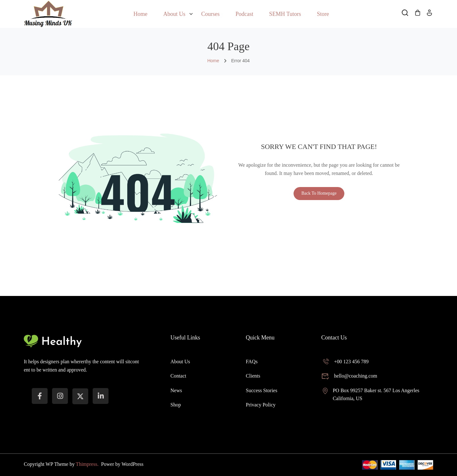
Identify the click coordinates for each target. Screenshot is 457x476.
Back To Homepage (319, 193)
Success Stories (262, 390)
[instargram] (60, 396)
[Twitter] (80, 396)
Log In (429, 15)
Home (140, 14)
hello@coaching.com (349, 376)
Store (323, 14)
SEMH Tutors (285, 14)
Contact (178, 376)
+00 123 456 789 (345, 362)
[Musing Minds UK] (48, 13)
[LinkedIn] (101, 396)
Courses (210, 14)
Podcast (244, 14)
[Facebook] (40, 396)
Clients (253, 376)
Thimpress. (88, 464)
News (176, 390)
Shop (176, 405)
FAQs (252, 362)
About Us (174, 14)
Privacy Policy (261, 405)
